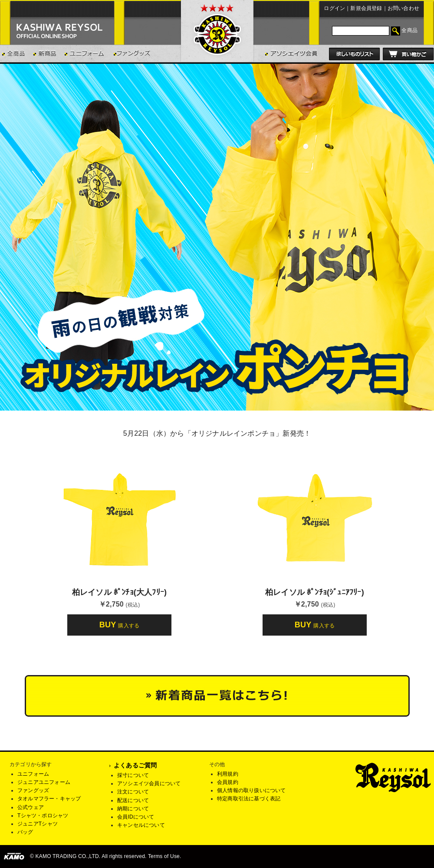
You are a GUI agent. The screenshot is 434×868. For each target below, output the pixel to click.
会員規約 (228, 782)
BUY (119, 625)
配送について (133, 800)
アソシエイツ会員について (149, 783)
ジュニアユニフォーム (44, 782)
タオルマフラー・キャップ (49, 799)
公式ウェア (31, 807)
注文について (133, 792)
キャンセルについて (141, 825)
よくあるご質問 (135, 765)
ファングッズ (33, 790)
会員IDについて (136, 817)
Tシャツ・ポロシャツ (43, 816)
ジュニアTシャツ (38, 824)
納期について (133, 809)
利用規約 (228, 774)
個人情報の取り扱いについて (252, 790)
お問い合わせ (403, 8)
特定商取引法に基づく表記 (249, 799)
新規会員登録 (366, 8)
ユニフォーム (33, 774)
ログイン (334, 8)
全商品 (409, 30)
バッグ (25, 832)
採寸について (133, 775)
